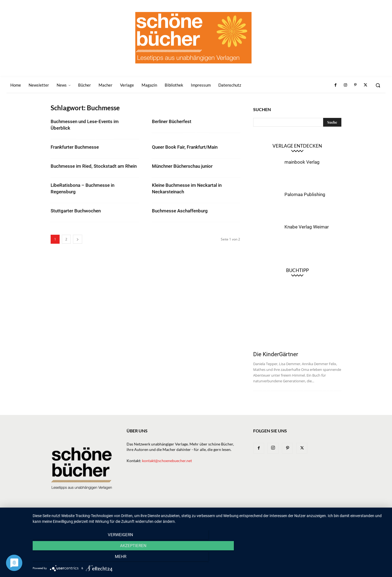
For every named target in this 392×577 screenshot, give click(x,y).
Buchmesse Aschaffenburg (180, 211)
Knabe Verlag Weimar (307, 227)
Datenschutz (330, 516)
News (180, 516)
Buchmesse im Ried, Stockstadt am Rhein (94, 166)
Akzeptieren (210, 558)
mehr (333, 558)
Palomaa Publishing (305, 194)
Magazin (256, 516)
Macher (236, 516)
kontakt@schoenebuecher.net (167, 461)
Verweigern (86, 558)
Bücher (197, 516)
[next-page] (78, 239)
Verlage (216, 516)
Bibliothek (279, 516)
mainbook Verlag (302, 162)
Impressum (303, 516)
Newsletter (160, 516)
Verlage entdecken (297, 146)
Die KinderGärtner (276, 354)
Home (139, 516)
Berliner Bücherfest (172, 121)
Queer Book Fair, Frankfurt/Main (185, 147)
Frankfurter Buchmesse (75, 147)
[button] (378, 85)
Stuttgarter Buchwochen (76, 211)
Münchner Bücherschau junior (182, 166)
